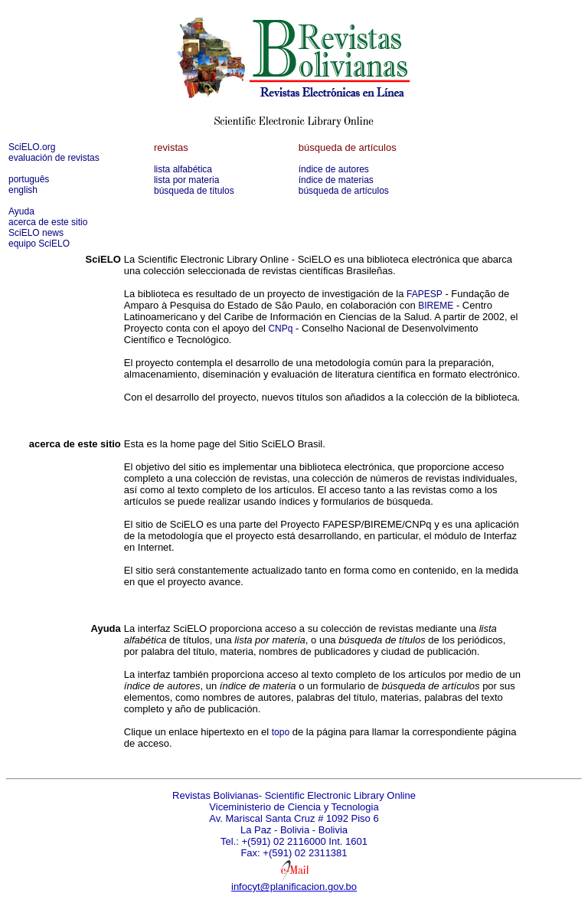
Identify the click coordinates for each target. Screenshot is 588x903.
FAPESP (425, 294)
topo (281, 732)
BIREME (436, 306)
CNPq (280, 329)
